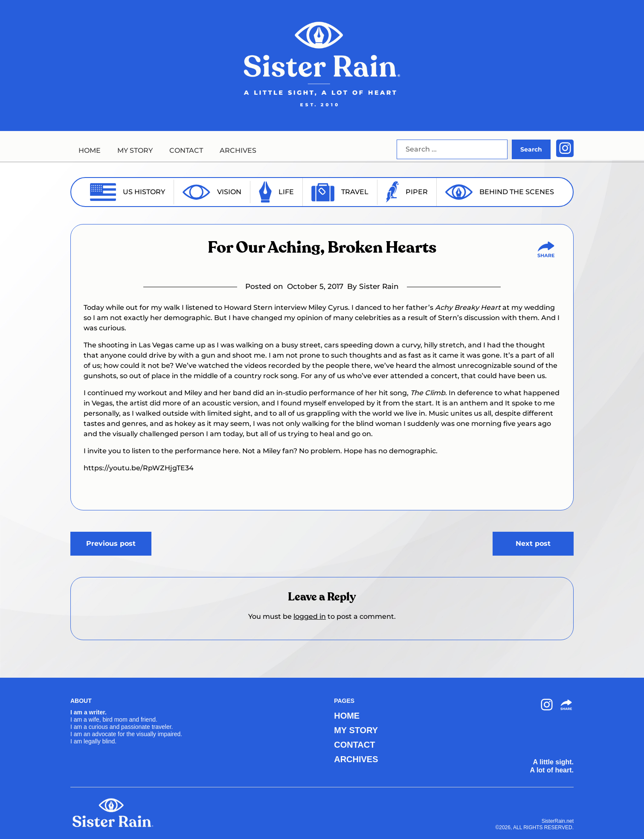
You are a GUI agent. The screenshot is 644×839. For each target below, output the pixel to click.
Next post (533, 543)
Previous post (111, 543)
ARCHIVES (238, 150)
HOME (90, 150)
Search (531, 149)
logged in (310, 616)
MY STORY (135, 150)
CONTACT (186, 150)
